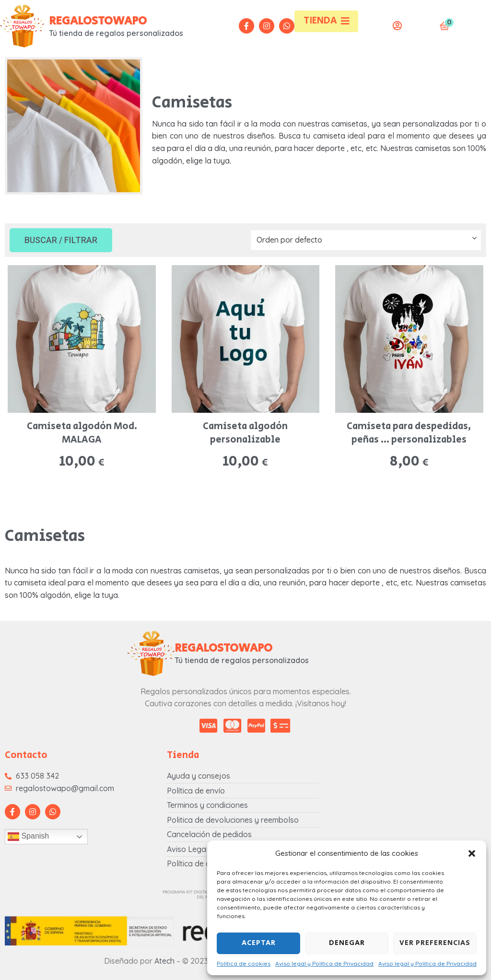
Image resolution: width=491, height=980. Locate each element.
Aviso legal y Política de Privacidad (324, 963)
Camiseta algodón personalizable (245, 433)
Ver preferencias (435, 943)
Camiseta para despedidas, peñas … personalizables (409, 433)
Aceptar (259, 943)
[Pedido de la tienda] (366, 240)
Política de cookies (244, 963)
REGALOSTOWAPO (98, 21)
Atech (164, 961)
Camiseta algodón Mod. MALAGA (82, 433)
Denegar (347, 943)
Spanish (28, 837)
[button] (472, 853)
